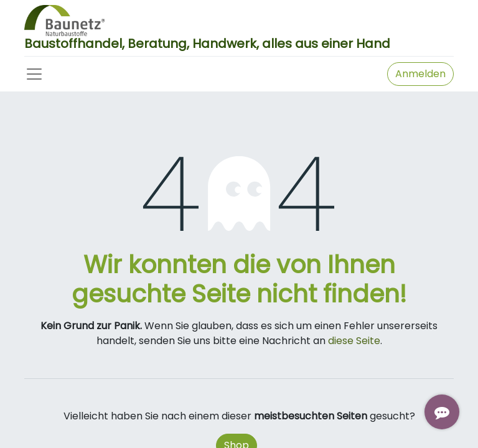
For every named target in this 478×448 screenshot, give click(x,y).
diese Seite (354, 341)
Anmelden (420, 74)
